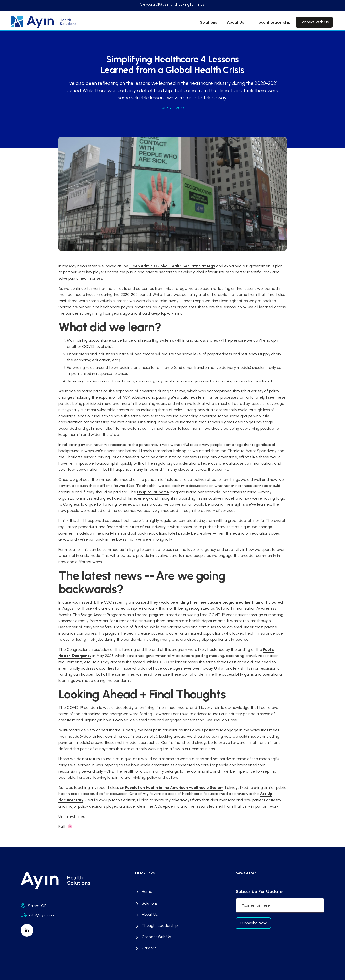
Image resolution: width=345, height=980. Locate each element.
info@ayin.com (42, 915)
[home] (39, 22)
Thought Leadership (272, 22)
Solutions (209, 22)
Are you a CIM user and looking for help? (172, 4)
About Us (235, 22)
